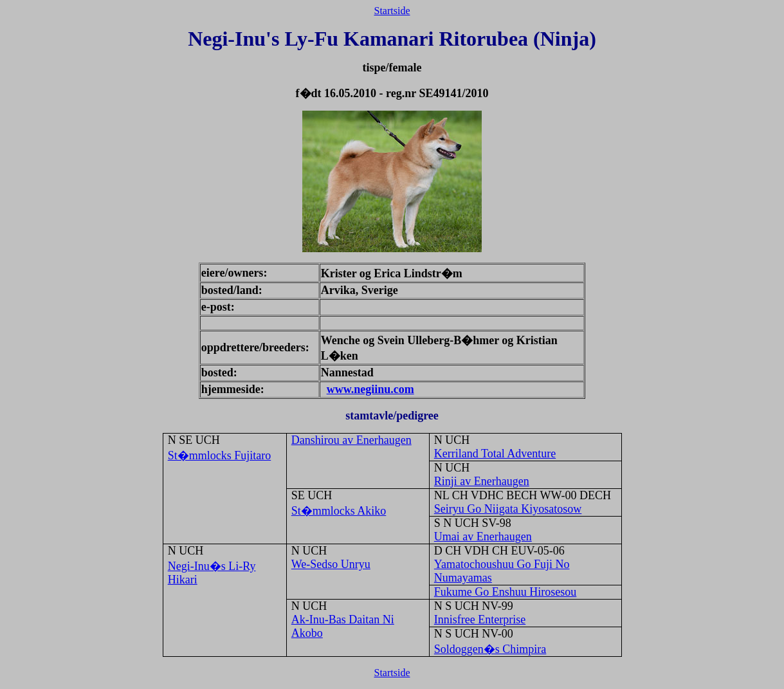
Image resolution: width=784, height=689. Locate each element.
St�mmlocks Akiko (339, 511)
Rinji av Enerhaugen (482, 481)
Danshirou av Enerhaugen (351, 440)
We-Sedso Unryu (331, 564)
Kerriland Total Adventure (495, 454)
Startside (392, 11)
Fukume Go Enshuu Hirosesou (506, 592)
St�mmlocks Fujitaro (220, 455)
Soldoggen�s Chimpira (490, 649)
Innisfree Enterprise (480, 620)
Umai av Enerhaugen (483, 537)
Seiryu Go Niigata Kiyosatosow (508, 509)
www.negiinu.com (370, 389)
